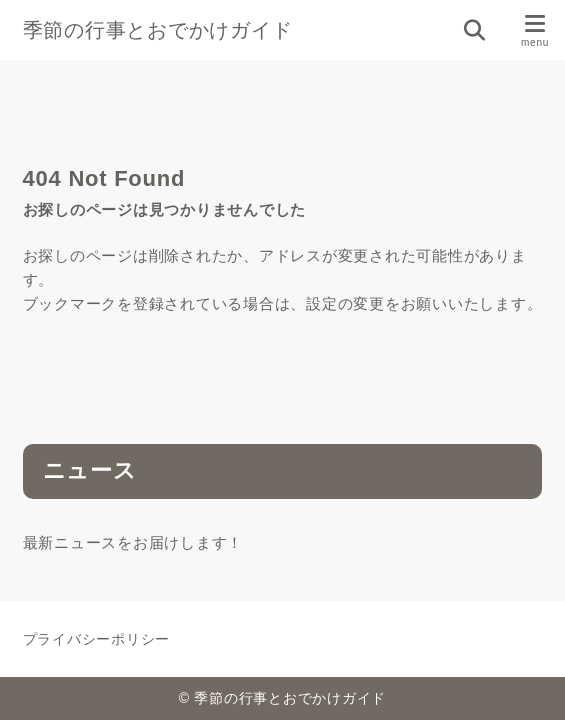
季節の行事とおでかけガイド (158, 30)
